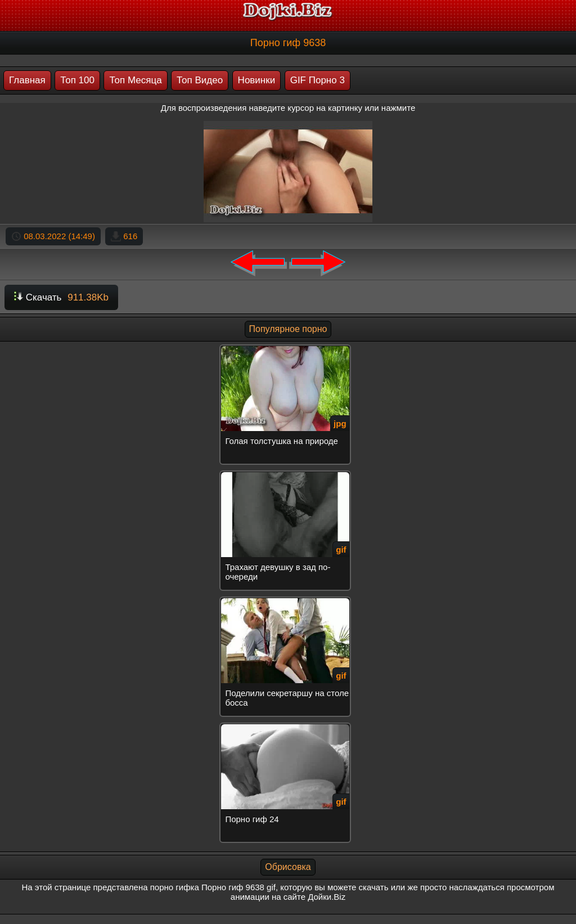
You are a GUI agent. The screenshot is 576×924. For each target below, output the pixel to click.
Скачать (61, 297)
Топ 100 (77, 80)
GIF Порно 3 (318, 80)
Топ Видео (200, 80)
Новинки (257, 80)
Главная (27, 80)
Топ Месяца (135, 80)
